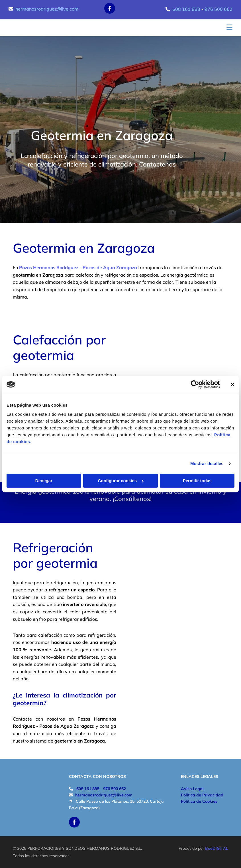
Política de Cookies (199, 801)
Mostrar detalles (207, 464)
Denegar (44, 481)
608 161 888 (186, 9)
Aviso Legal (192, 789)
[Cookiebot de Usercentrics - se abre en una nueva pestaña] (195, 384)
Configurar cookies (121, 481)
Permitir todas (197, 481)
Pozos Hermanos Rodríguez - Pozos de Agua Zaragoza (78, 267)
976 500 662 (218, 9)
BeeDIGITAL (217, 848)
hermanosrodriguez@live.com (47, 9)
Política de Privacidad (202, 795)
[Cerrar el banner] (232, 384)
